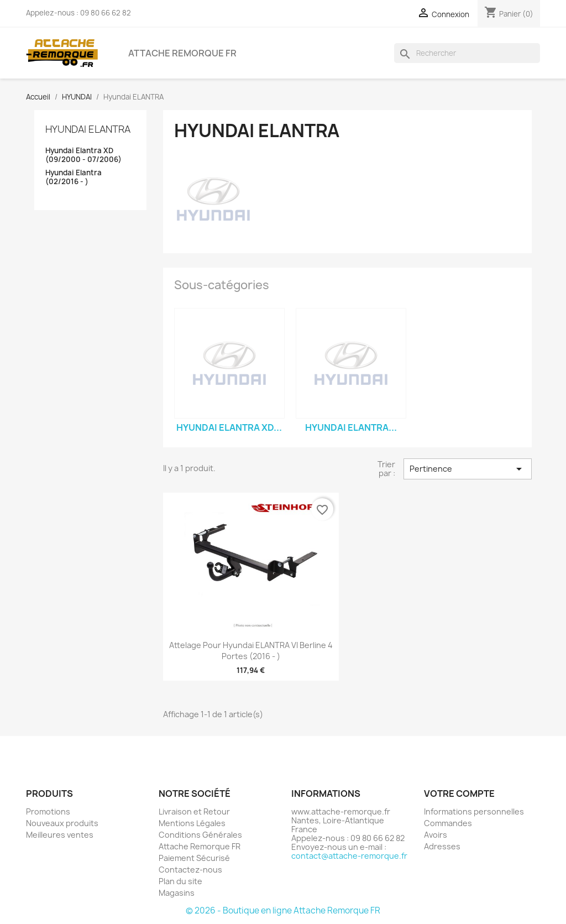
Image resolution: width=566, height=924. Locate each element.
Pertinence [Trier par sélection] (468, 469)
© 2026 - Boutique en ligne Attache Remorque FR (283, 910)
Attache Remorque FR (182, 53)
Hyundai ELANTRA (88, 129)
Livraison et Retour (194, 811)
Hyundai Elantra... (351, 427)
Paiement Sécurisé (194, 858)
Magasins (177, 893)
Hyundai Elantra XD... (229, 427)
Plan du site (180, 881)
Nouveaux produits (62, 823)
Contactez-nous (190, 870)
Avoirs (436, 835)
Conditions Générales (200, 835)
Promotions (48, 811)
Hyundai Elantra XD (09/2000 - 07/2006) (83, 155)
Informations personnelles (474, 811)
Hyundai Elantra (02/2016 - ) (74, 177)
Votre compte (459, 794)
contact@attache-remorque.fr (349, 856)
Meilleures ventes (60, 835)
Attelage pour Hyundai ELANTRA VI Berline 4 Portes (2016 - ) (251, 651)
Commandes (448, 823)
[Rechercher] (467, 53)
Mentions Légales (192, 823)
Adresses (442, 846)
